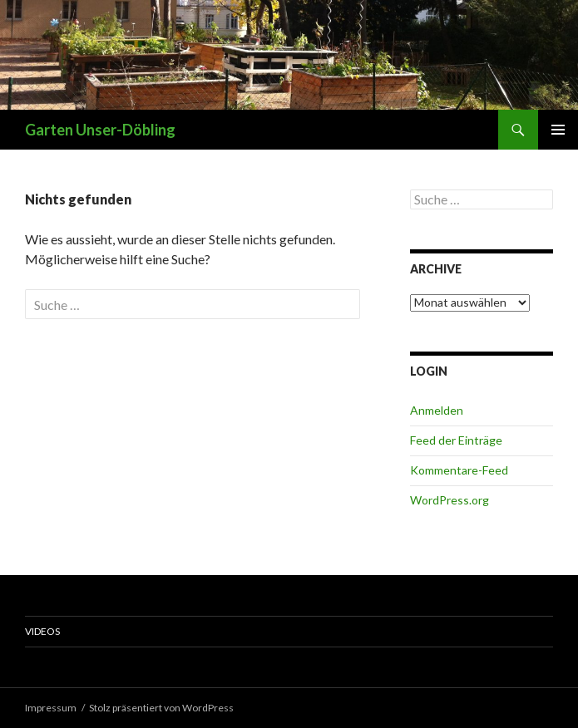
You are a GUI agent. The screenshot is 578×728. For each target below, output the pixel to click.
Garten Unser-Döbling (100, 130)
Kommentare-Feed (459, 470)
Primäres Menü (558, 130)
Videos (42, 631)
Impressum (51, 708)
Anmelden (437, 410)
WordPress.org (450, 500)
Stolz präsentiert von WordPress (161, 708)
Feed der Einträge (456, 440)
